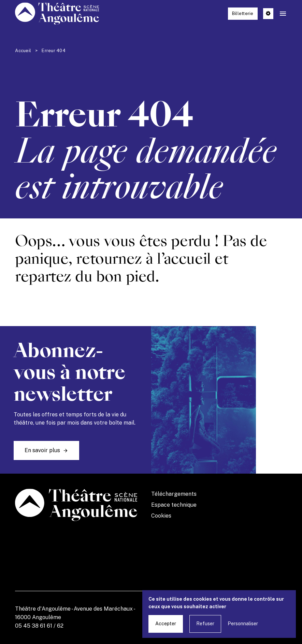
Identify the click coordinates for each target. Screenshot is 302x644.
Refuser (205, 624)
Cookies (161, 516)
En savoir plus (42, 450)
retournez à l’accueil (143, 259)
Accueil (23, 51)
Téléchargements (174, 494)
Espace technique (174, 505)
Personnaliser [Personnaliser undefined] (243, 624)
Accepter (166, 624)
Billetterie (243, 13)
